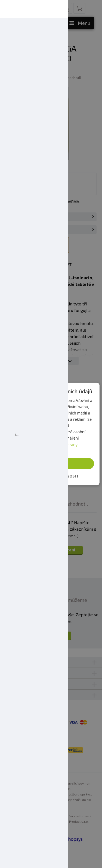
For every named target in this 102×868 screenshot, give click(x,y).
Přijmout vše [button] (53, 463)
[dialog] (51, 434)
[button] (51, 476)
